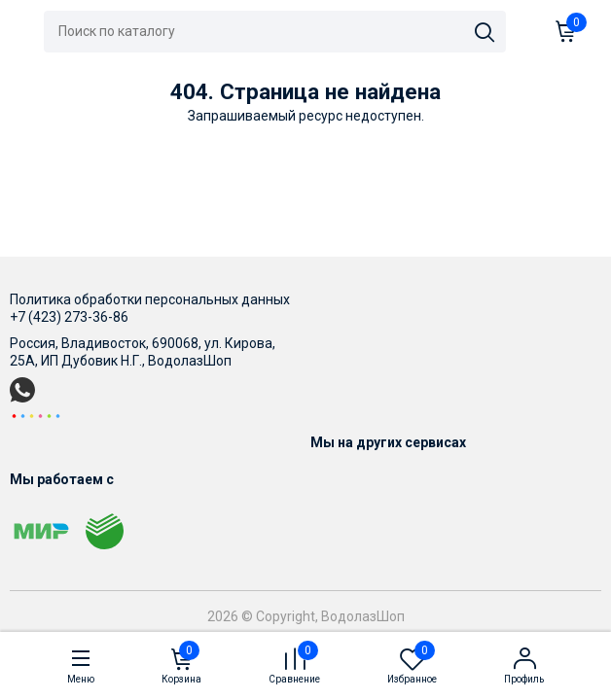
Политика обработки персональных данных (150, 299)
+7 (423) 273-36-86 (69, 317)
